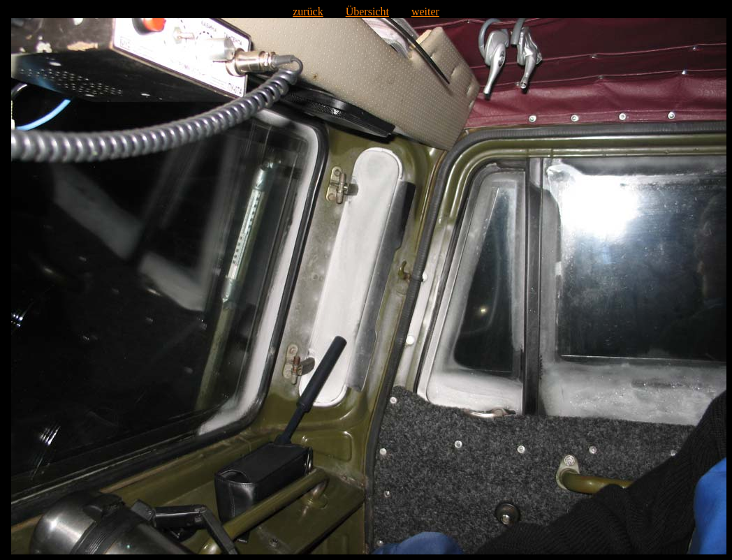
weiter (425, 12)
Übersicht (367, 12)
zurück (308, 12)
